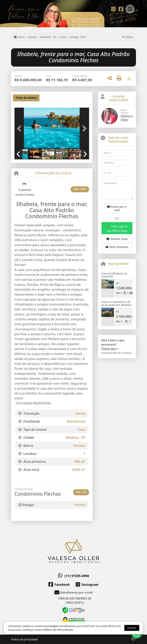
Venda (32, 37)
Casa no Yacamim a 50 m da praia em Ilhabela (116, 303)
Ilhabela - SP (48, 37)
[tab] (26, 98)
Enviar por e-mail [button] (117, 208)
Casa (63, 37)
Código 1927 (78, 37)
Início (19, 37)
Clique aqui (109, 349)
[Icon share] (113, 9)
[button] (20, 129)
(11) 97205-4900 (77, 576)
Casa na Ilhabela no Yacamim (114, 275)
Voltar (128, 37)
